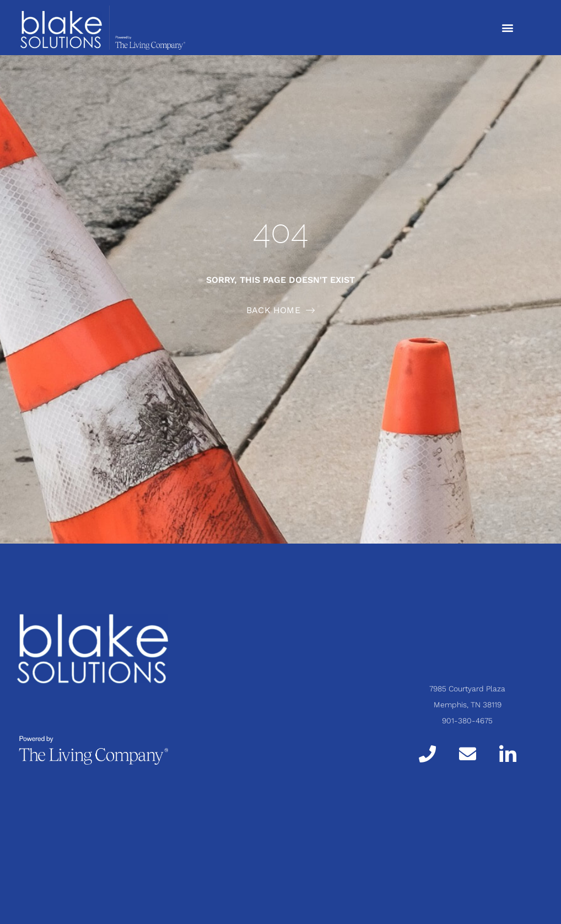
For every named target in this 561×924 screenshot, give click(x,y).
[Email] (468, 754)
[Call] (427, 754)
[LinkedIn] (508, 753)
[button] (507, 27)
